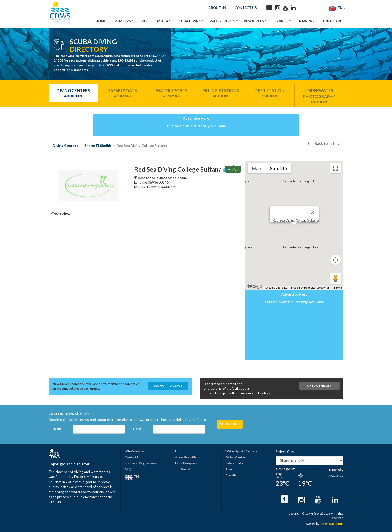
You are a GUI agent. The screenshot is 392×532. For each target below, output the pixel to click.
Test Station (270, 93)
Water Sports (172, 93)
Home (101, 21)
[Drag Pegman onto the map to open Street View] (336, 278)
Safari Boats (122, 93)
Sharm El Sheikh (97, 145)
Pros (144, 21)
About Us (217, 8)
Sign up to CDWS (168, 386)
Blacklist (232, 475)
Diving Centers (73, 93)
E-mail (137, 428)
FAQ (128, 469)
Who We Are (134, 451)
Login (179, 451)
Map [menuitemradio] (257, 168)
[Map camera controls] (336, 260)
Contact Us (246, 8)
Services (280, 21)
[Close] (313, 212)
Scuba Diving (189, 21)
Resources (254, 21)
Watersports (223, 21)
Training (305, 21)
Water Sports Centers (241, 451)
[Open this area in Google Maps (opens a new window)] (255, 286)
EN (337, 8)
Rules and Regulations (140, 463)
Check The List (319, 386)
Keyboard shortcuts (276, 288)
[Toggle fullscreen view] (336, 168)
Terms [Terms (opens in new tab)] (338, 288)
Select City (285, 452)
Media (163, 21)
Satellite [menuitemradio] (278, 168)
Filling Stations (221, 93)
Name (57, 428)
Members (123, 21)
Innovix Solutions (332, 524)
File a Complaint (186, 463)
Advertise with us (187, 457)
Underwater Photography (319, 96)
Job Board (333, 21)
